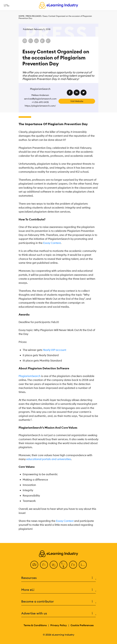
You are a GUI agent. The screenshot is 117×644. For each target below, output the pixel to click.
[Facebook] (34, 565)
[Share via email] (42, 41)
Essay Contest (52, 243)
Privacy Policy (59, 625)
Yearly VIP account (55, 350)
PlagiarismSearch (30, 376)
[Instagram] (83, 565)
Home (22, 16)
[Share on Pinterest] (48, 41)
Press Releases (34, 16)
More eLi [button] (58, 590)
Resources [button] (58, 578)
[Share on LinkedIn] (36, 41)
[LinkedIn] (54, 565)
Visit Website (77, 101)
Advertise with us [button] (58, 613)
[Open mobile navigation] (6, 5)
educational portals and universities (49, 459)
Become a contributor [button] (58, 602)
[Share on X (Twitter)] (31, 41)
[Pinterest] (73, 565)
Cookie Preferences (82, 625)
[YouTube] (63, 565)
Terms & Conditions (35, 625)
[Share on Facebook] (25, 41)
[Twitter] (44, 565)
